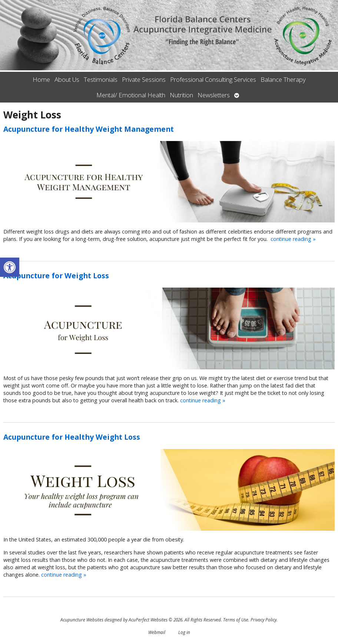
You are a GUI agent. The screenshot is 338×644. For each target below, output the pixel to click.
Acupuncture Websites (82, 620)
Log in (184, 632)
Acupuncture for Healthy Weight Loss (72, 437)
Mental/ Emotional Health (131, 95)
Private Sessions (144, 79)
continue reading (293, 239)
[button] (10, 267)
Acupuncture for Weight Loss (56, 276)
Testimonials (101, 79)
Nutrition (181, 95)
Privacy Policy (264, 620)
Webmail (157, 632)
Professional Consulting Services (213, 79)
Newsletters (214, 95)
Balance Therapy (283, 79)
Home (41, 79)
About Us (67, 79)
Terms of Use (236, 620)
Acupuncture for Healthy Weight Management (89, 129)
